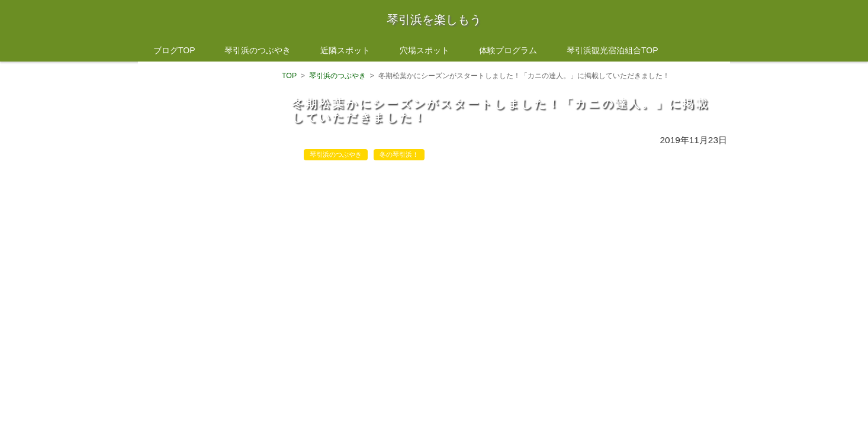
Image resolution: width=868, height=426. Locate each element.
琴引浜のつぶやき (258, 50)
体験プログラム (508, 50)
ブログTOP (174, 50)
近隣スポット (345, 50)
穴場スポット (425, 50)
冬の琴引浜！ (399, 154)
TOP (289, 76)
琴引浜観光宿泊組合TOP (613, 50)
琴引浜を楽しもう (434, 20)
